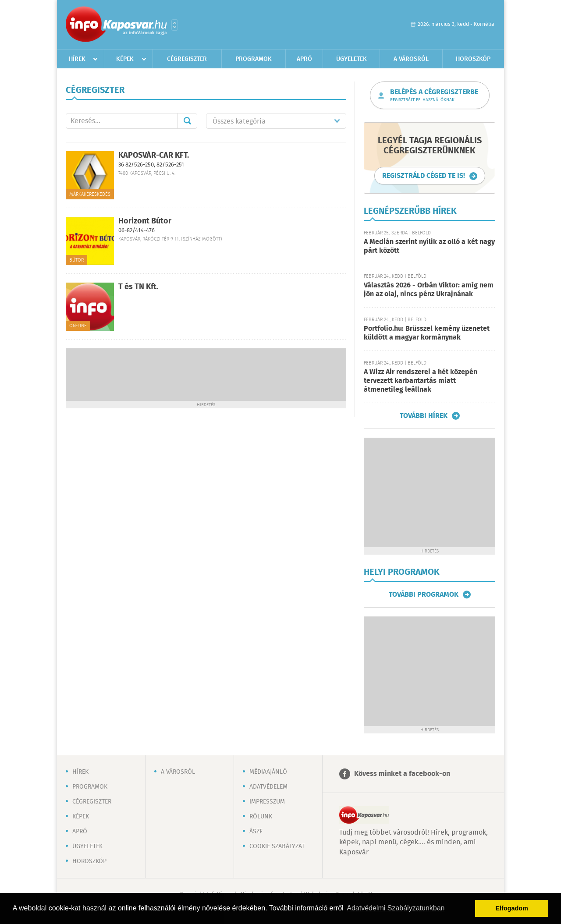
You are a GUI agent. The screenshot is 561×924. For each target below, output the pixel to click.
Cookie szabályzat (277, 846)
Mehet (187, 121)
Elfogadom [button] (512, 908)
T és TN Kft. (138, 287)
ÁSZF (256, 832)
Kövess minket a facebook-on (402, 774)
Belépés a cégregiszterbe (434, 96)
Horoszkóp (473, 59)
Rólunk (261, 817)
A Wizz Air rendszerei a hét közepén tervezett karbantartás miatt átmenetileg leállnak (421, 381)
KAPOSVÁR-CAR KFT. (154, 156)
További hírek (424, 416)
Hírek (77, 59)
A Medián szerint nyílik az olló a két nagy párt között (429, 246)
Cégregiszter (187, 59)
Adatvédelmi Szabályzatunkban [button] (396, 908)
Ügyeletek (352, 59)
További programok (424, 595)
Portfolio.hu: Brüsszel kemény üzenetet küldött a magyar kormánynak (427, 333)
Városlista (175, 25)
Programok (254, 59)
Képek (125, 59)
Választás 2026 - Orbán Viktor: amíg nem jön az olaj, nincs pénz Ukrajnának (429, 290)
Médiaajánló (268, 772)
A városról (411, 59)
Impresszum (267, 802)
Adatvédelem (268, 787)
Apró (304, 59)
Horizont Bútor (145, 221)
